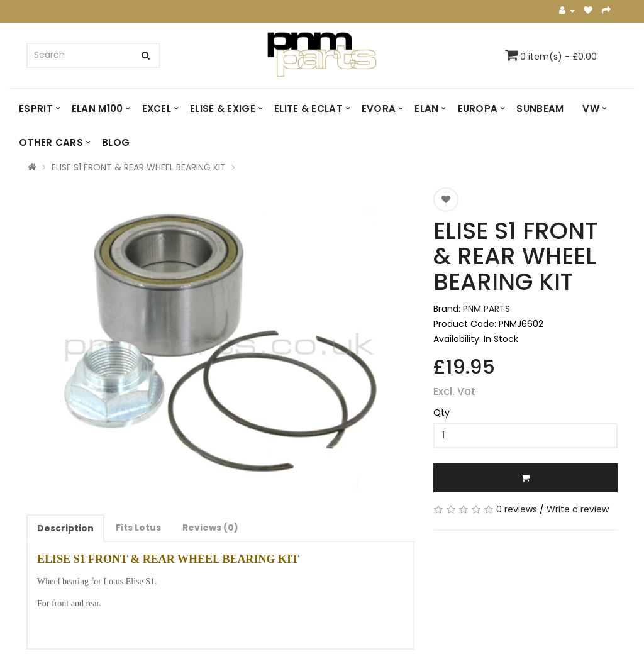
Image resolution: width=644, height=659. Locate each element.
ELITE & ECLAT (308, 108)
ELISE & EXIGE (223, 108)
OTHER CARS (51, 142)
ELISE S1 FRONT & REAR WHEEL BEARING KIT (139, 167)
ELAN (426, 108)
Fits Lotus (138, 528)
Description (65, 528)
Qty (441, 413)
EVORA (379, 108)
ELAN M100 (97, 108)
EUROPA (478, 108)
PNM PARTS (486, 309)
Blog (116, 142)
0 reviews (517, 509)
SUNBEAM (540, 108)
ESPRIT (36, 108)
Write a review (578, 509)
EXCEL (157, 108)
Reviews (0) (210, 528)
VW (591, 108)
